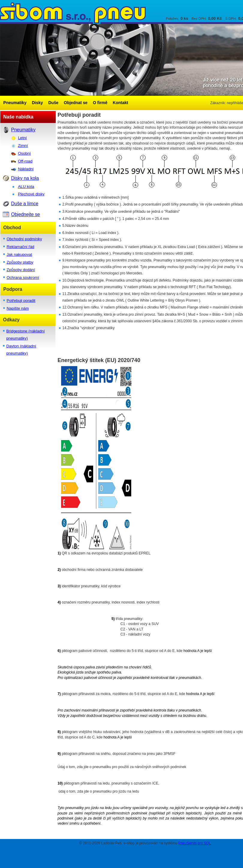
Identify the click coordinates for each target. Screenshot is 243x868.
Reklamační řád (20, 247)
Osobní (24, 153)
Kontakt (120, 103)
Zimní (23, 146)
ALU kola (26, 187)
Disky (37, 103)
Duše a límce (25, 204)
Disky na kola (25, 178)
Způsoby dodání (21, 270)
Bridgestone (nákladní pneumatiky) (25, 335)
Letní (22, 138)
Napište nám (18, 308)
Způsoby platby (20, 262)
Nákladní (26, 169)
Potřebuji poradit (21, 301)
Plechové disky (31, 194)
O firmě (100, 103)
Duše (53, 103)
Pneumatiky (15, 103)
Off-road (25, 161)
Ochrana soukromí (23, 278)
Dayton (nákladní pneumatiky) (21, 350)
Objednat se (76, 103)
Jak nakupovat (19, 254)
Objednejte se (25, 214)
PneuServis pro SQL (195, 843)
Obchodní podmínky (24, 239)
